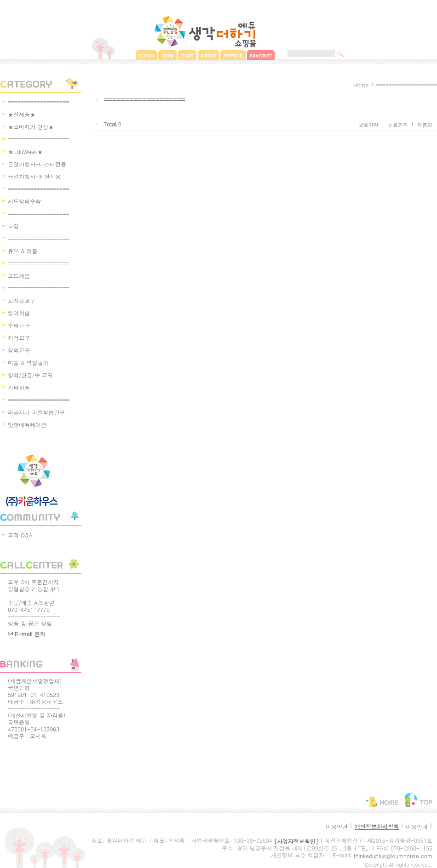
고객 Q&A (20, 535)
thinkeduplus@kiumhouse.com (393, 856)
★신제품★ (22, 114)
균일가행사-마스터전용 (37, 164)
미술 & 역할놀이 (28, 363)
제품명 (425, 125)
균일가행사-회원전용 (34, 176)
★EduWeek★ (25, 151)
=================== (38, 102)
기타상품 (19, 387)
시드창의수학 (24, 201)
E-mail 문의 (26, 634)
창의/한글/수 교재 (30, 375)
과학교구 (19, 338)
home (361, 85)
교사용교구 (22, 300)
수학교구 (19, 325)
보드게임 (19, 276)
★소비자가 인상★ (31, 127)
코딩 (13, 226)
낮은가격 (368, 125)
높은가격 (398, 125)
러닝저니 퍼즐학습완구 (36, 412)
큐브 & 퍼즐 (23, 251)
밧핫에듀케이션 (27, 425)
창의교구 (19, 350)
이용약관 (337, 826)
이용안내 (417, 826)
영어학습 (19, 313)
